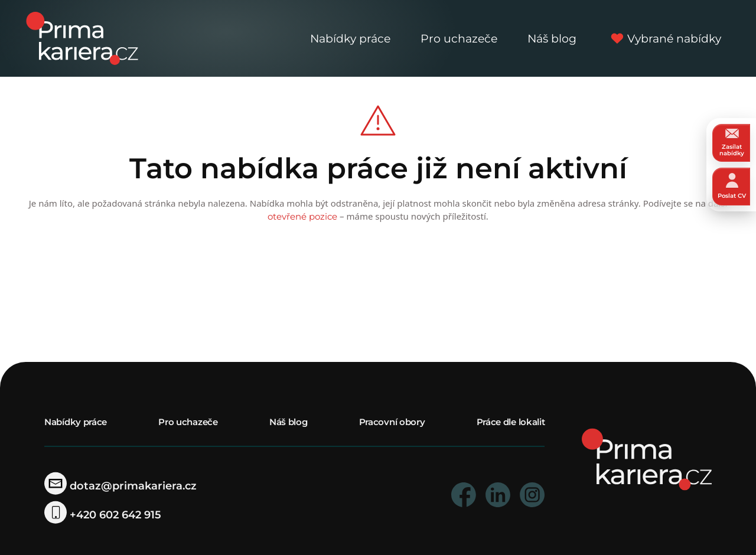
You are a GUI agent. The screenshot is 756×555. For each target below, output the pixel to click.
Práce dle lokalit (511, 422)
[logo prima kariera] (82, 37)
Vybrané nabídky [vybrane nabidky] (664, 38)
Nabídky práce (350, 38)
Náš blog (552, 38)
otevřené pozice (302, 216)
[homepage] (647, 458)
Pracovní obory (392, 422)
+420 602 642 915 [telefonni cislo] (103, 515)
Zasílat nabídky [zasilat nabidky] (732, 143)
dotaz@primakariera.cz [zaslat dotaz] (120, 486)
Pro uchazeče (459, 38)
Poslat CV (732, 186)
